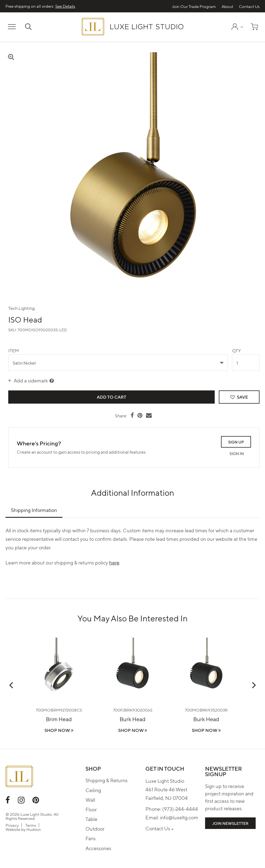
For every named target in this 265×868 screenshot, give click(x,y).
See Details (65, 6)
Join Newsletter (230, 823)
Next (254, 685)
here (114, 562)
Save (239, 397)
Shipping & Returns (107, 780)
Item (14, 350)
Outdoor (95, 829)
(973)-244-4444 (180, 809)
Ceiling (93, 790)
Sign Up (236, 442)
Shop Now (59, 730)
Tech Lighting (21, 308)
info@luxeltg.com (179, 817)
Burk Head (132, 719)
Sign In (237, 453)
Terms (31, 825)
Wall (90, 800)
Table (91, 819)
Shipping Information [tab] (34, 510)
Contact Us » (159, 828)
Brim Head (59, 719)
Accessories (98, 848)
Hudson (34, 829)
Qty (236, 350)
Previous (11, 685)
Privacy (12, 825)
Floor (91, 809)
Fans (91, 838)
